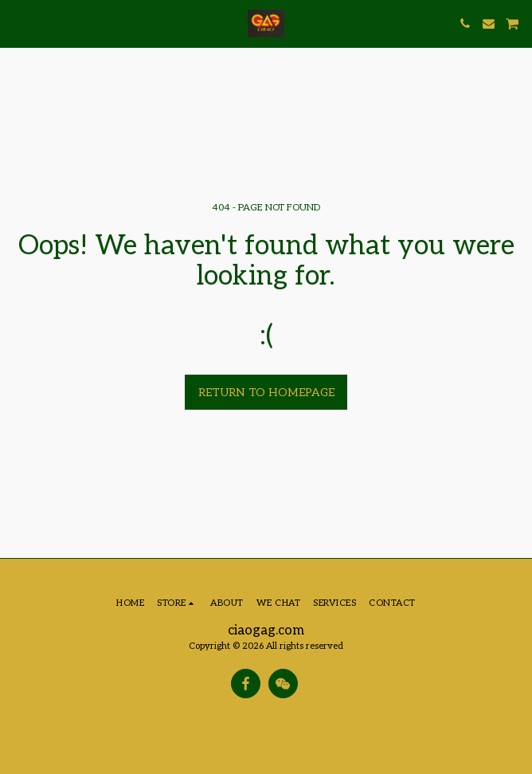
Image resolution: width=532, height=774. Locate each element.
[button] (18, 23)
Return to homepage (266, 393)
